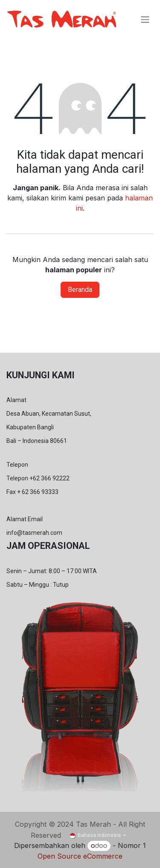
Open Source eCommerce (80, 856)
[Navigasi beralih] (145, 19)
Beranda (80, 290)
